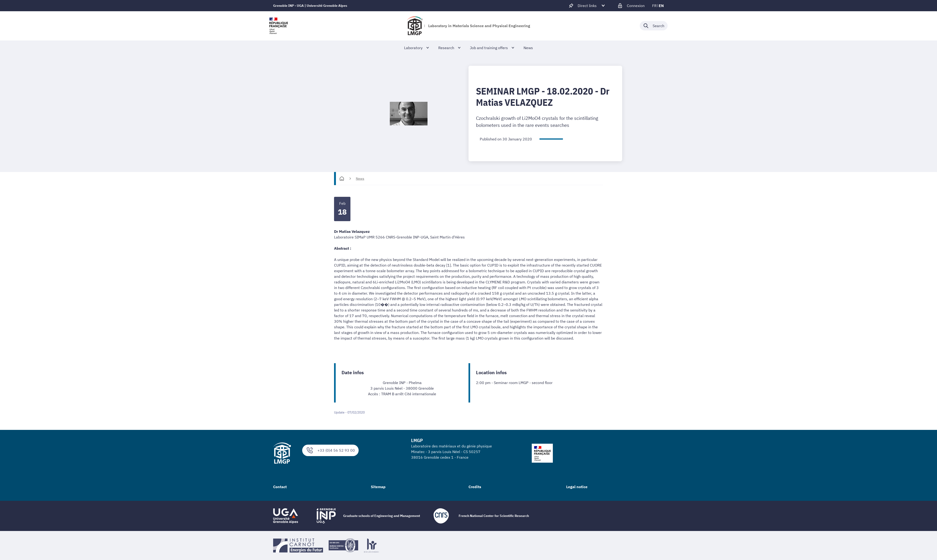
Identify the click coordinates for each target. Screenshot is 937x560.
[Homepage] (342, 179)
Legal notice (577, 487)
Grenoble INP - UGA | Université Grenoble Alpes (310, 6)
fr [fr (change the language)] (654, 6)
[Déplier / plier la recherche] (654, 26)
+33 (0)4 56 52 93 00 (330, 450)
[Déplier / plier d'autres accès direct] (587, 6)
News (360, 179)
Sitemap (378, 487)
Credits (475, 487)
